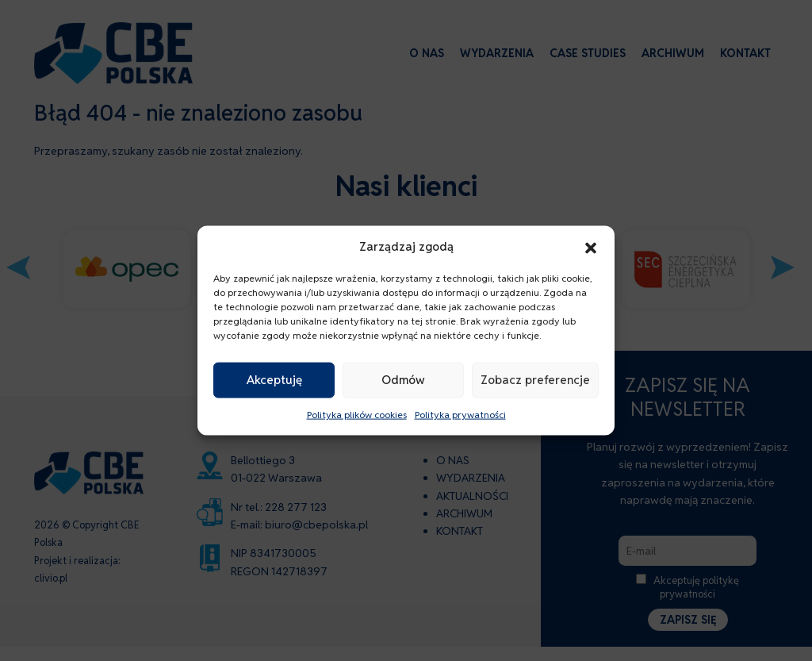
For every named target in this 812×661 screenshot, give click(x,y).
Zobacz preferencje (535, 380)
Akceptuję (274, 380)
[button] (591, 246)
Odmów (403, 380)
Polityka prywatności (460, 415)
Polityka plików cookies (357, 415)
